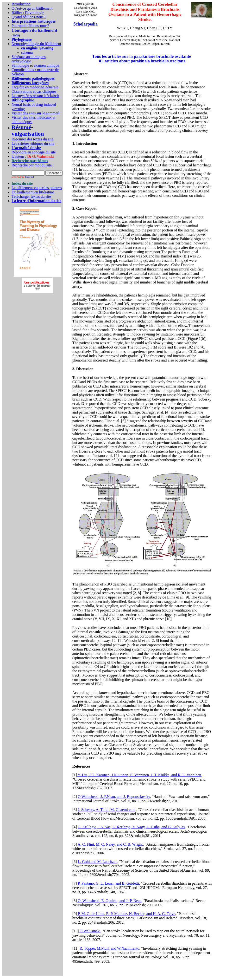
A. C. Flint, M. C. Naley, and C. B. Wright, (111, 844)
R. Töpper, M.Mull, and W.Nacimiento (109, 948)
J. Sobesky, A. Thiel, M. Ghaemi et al (107, 810)
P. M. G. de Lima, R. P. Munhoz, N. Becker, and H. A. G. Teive (126, 914)
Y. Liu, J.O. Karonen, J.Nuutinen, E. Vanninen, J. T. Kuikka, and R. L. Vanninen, (140, 775)
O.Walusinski (90, 931)
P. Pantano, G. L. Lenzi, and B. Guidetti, (109, 883)
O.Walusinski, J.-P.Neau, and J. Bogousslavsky (114, 797)
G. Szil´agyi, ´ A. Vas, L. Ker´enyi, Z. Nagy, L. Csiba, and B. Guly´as (131, 827)
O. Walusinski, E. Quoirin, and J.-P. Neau (109, 901)
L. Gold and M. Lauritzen (98, 862)
